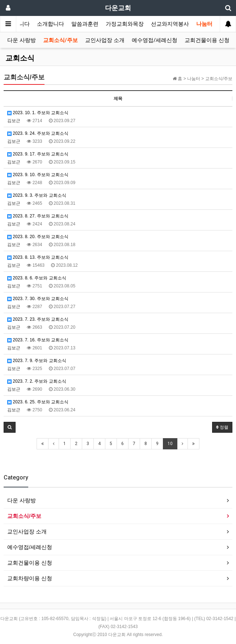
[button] (10, 427)
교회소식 (20, 58)
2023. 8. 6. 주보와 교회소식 (37, 278)
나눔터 (204, 24)
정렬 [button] (222, 427)
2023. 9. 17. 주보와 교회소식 (38, 154)
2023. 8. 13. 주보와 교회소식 (38, 257)
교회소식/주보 (60, 40)
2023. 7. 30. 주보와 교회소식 (38, 299)
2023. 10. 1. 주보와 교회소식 (38, 113)
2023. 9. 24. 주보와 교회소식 (38, 133)
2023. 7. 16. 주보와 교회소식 (38, 340)
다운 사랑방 (22, 40)
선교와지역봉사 (170, 24)
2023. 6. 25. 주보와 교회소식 (38, 402)
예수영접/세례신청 (155, 40)
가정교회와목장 (125, 24)
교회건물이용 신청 (207, 40)
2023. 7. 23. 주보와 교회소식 (38, 319)
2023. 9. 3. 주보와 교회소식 (37, 195)
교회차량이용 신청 (30, 578)
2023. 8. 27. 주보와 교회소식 (38, 216)
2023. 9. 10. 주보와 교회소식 (38, 175)
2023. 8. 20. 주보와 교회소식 (38, 237)
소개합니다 (50, 24)
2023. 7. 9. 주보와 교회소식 (37, 361)
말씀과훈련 (85, 24)
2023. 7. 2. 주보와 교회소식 (37, 381)
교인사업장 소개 (105, 40)
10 (170, 444)
